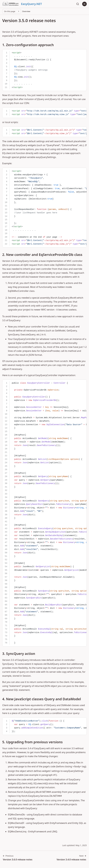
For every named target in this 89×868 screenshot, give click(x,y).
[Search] (78, 4)
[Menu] (84, 4)
